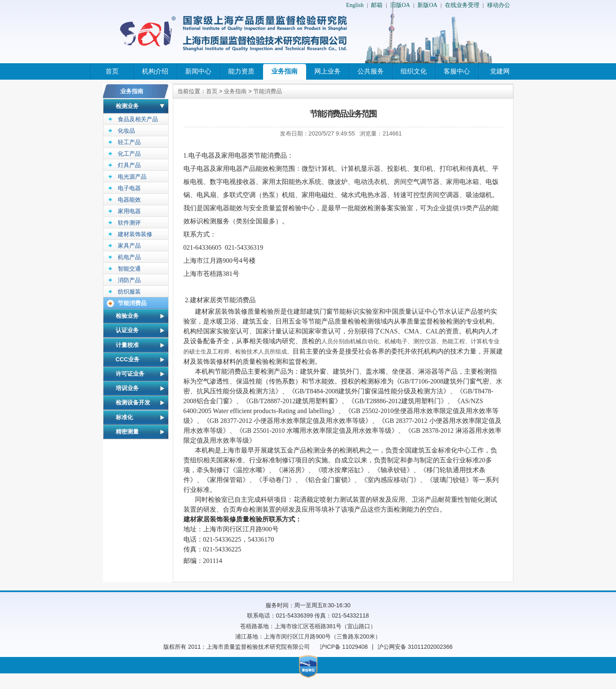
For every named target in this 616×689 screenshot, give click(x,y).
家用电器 (129, 211)
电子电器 (129, 188)
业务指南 (284, 71)
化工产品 (129, 154)
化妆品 (126, 131)
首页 (112, 71)
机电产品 (129, 257)
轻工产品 (129, 142)
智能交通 (129, 269)
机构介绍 (155, 71)
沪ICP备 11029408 (344, 647)
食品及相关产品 (138, 119)
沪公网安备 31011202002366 (415, 647)
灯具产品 (129, 165)
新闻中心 (198, 71)
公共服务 (371, 71)
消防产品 (129, 280)
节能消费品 (132, 303)
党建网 (500, 71)
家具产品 (129, 246)
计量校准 (127, 345)
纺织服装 (129, 292)
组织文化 (414, 71)
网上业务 (327, 71)
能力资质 (241, 71)
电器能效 (129, 200)
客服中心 (457, 71)
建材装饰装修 (135, 234)
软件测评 (129, 223)
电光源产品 (132, 177)
